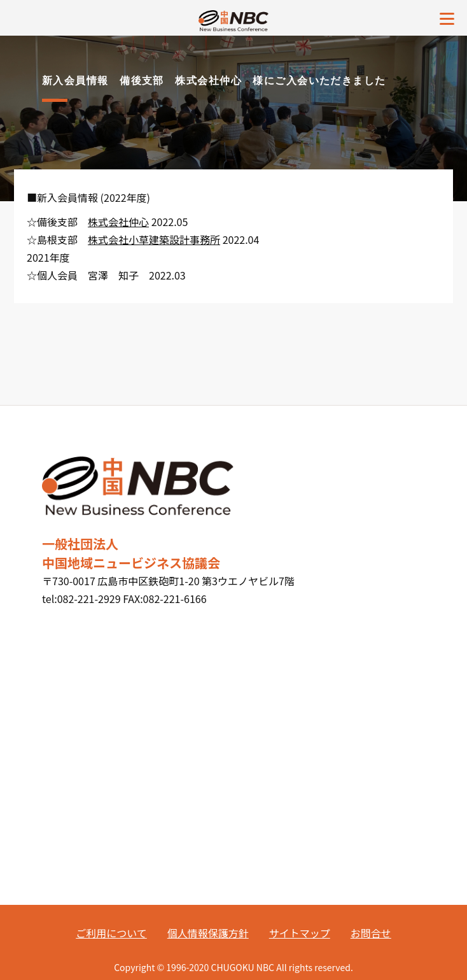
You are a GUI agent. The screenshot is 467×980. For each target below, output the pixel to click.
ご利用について (111, 933)
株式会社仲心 (118, 222)
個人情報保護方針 (208, 933)
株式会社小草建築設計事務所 (154, 239)
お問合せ (371, 933)
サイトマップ (300, 933)
